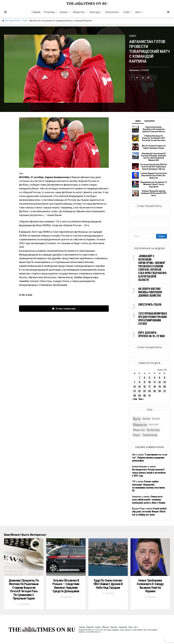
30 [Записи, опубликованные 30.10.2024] (145, 396)
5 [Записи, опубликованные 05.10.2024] (160, 378)
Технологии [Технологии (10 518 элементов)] (150, 435)
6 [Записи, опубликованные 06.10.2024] (165, 378)
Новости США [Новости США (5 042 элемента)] (153, 424)
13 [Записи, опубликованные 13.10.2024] (164, 382)
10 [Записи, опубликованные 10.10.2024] (150, 382)
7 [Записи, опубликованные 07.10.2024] (135, 382)
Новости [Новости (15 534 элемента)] (140, 424)
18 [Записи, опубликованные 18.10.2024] (155, 387)
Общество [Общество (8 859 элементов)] (139, 430)
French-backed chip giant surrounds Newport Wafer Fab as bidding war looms (149, 511)
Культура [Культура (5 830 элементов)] (156, 418)
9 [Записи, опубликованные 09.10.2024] (144, 382)
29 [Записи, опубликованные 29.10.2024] (139, 396)
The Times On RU (11, 21)
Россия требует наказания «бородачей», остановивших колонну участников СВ (148, 486)
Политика (49, 12)
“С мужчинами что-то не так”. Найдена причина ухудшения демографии (150, 457)
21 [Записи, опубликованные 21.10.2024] (135, 391)
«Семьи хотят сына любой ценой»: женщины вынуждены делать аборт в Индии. (149, 499)
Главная (36, 12)
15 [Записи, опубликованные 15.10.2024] (139, 387)
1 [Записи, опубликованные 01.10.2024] (140, 378)
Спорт (127, 12)
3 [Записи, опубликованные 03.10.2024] (149, 378)
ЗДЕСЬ (145, 636)
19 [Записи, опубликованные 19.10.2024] (160, 387)
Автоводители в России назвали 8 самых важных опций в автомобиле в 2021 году (149, 472)
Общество (79, 12)
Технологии (111, 12)
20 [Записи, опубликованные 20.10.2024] (164, 387)
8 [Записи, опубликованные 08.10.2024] (140, 382)
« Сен (135, 399)
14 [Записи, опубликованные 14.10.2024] (135, 387)
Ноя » (141, 399)
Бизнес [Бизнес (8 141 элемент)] (146, 418)
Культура (95, 12)
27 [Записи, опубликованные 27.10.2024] (165, 391)
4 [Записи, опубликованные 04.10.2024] (155, 378)
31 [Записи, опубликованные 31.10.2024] (150, 396)
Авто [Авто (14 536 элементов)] (137, 419)
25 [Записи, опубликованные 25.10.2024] (155, 391)
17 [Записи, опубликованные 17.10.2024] (149, 387)
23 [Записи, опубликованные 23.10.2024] (145, 391)
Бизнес (64, 12)
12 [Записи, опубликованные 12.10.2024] (160, 382)
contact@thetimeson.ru (93, 638)
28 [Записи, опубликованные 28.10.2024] (135, 396)
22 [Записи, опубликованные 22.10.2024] (139, 391)
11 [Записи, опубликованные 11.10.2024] (155, 382)
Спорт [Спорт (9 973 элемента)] (137, 435)
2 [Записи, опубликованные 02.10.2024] (144, 378)
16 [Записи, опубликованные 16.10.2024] (145, 387)
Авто (138, 12)
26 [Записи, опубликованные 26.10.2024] (160, 391)
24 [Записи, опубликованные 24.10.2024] (149, 391)
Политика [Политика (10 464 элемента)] (153, 430)
